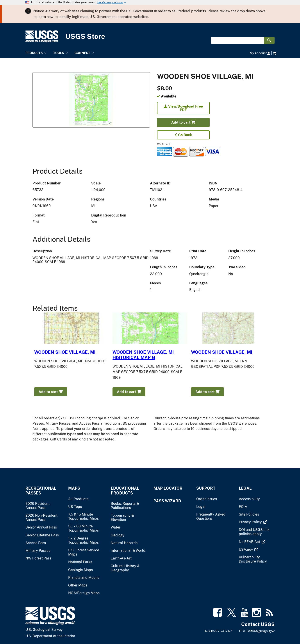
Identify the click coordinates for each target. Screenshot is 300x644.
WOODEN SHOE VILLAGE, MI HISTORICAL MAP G (143, 355)
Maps (74, 488)
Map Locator (168, 488)
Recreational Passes (41, 491)
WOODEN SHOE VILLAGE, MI (65, 352)
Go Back (183, 135)
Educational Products (125, 491)
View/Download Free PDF (183, 108)
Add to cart (183, 122)
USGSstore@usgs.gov (257, 631)
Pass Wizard (167, 501)
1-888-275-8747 (218, 631)
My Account (260, 53)
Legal (245, 488)
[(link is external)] (251, 522)
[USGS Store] (150, 37)
